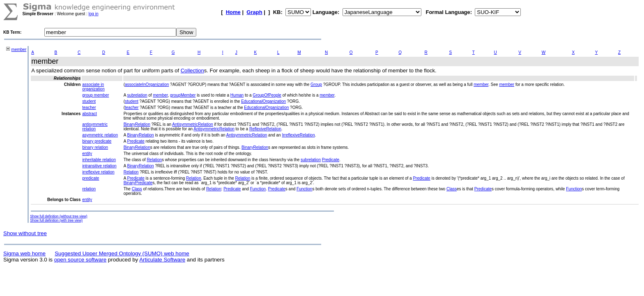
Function (258, 189)
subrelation (137, 95)
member (19, 50)
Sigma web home (24, 253)
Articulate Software (162, 260)
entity (87, 154)
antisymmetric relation (95, 127)
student (89, 101)
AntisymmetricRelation (192, 124)
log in (94, 14)
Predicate (136, 141)
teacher (89, 108)
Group (316, 84)
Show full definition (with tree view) (56, 220)
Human (237, 95)
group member (95, 95)
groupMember (183, 95)
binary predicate (97, 141)
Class (137, 189)
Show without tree (25, 233)
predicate (91, 178)
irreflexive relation (98, 172)
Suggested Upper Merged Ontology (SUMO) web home (122, 253)
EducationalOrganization (263, 101)
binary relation (95, 147)
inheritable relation (99, 160)
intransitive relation (99, 166)
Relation (154, 160)
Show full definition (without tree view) (59, 216)
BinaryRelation (137, 124)
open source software (80, 260)
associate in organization (93, 87)
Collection (192, 71)
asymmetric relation (100, 135)
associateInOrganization (147, 84)
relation (89, 189)
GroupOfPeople (267, 95)
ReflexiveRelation (265, 129)
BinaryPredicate (138, 183)
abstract (90, 114)
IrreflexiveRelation (298, 135)
